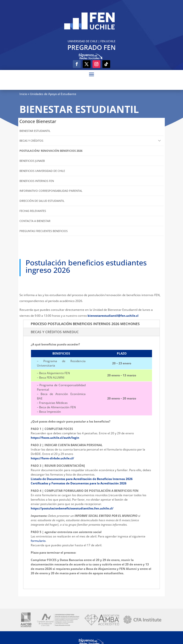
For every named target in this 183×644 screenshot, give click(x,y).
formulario (38, 541)
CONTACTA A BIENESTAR (35, 221)
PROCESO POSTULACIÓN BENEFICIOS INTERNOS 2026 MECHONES (85, 324)
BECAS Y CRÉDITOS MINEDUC (55, 332)
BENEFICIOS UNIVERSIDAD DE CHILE (42, 171)
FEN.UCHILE (108, 41)
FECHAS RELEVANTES (33, 211)
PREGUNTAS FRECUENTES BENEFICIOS (44, 231)
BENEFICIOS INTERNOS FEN (37, 181)
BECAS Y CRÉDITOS (31, 141)
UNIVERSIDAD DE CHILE (83, 41)
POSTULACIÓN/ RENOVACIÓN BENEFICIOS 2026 (51, 151)
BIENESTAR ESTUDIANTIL (35, 131)
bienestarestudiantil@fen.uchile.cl (113, 316)
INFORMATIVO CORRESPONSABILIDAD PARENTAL (51, 191)
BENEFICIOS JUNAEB (32, 161)
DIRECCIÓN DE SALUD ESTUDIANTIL (42, 201)
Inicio (23, 94)
